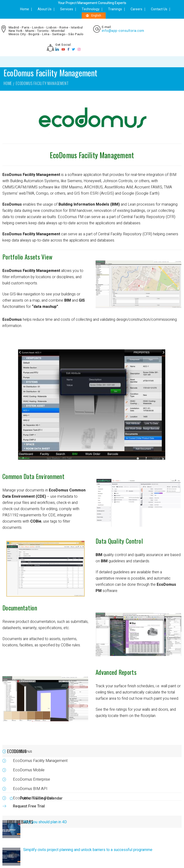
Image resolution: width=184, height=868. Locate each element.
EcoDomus (12, 175)
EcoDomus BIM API (30, 789)
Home (25, 9)
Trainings (115, 9)
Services (67, 9)
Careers (136, 9)
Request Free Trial (29, 806)
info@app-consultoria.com (123, 31)
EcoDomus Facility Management (40, 761)
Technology (91, 9)
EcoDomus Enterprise (32, 779)
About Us (45, 9)
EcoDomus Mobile (29, 770)
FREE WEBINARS (20, 822)
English (94, 16)
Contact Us (159, 9)
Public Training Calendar (41, 798)
